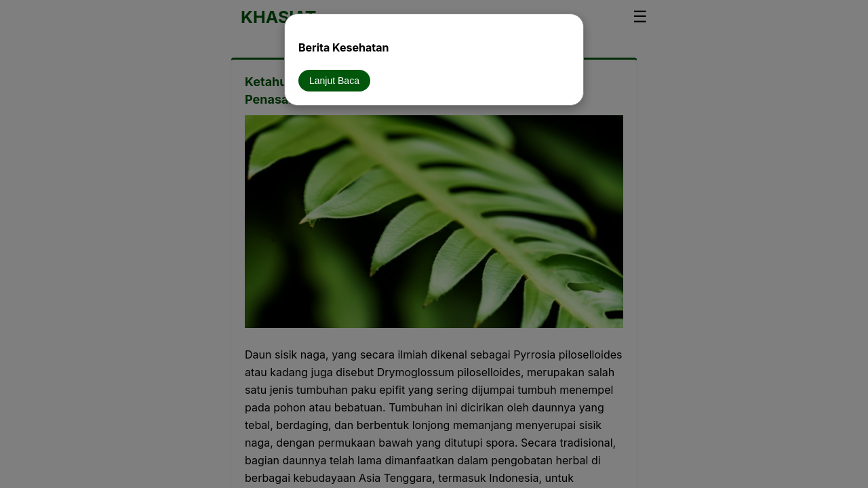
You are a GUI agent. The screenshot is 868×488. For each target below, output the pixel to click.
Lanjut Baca (334, 81)
